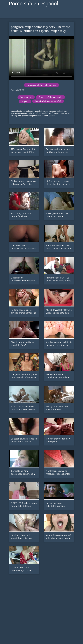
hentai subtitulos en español (48, 101)
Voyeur (25, 101)
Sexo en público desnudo (50, 97)
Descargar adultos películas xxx (42, 85)
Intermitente (26, 97)
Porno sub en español (34, 3)
